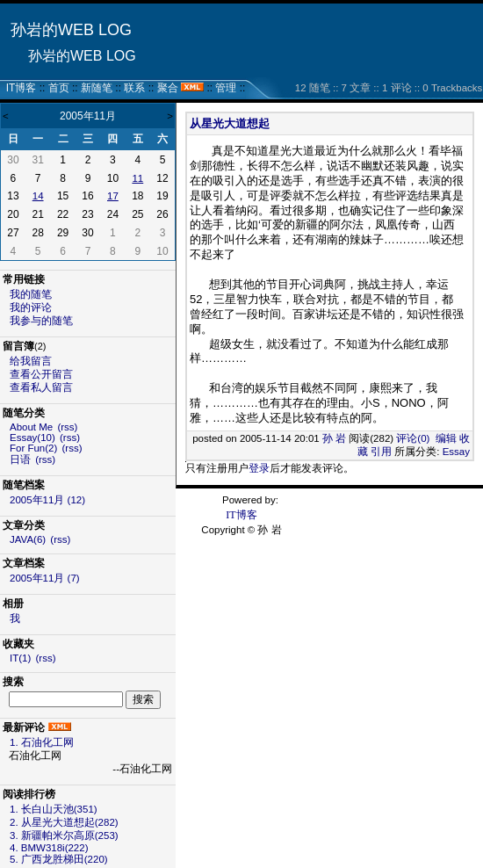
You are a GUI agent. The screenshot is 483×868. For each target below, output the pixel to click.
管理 (226, 88)
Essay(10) (32, 438)
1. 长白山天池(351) (54, 809)
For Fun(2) (33, 448)
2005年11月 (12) (47, 500)
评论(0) (413, 438)
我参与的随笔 (41, 321)
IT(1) (20, 658)
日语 (20, 459)
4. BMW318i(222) (49, 848)
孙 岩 (334, 438)
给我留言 (31, 361)
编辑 (446, 438)
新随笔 (97, 88)
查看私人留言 (41, 387)
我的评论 (31, 307)
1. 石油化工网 (42, 742)
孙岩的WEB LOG (71, 30)
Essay (456, 452)
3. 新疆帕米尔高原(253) (64, 835)
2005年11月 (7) (45, 578)
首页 (59, 88)
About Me (31, 427)
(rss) (67, 427)
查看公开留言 (41, 374)
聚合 (168, 88)
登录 (259, 468)
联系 (134, 88)
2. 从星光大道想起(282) (64, 822)
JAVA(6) (28, 539)
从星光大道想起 (230, 123)
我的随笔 (31, 294)
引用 (381, 452)
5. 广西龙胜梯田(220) (59, 859)
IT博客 (22, 88)
